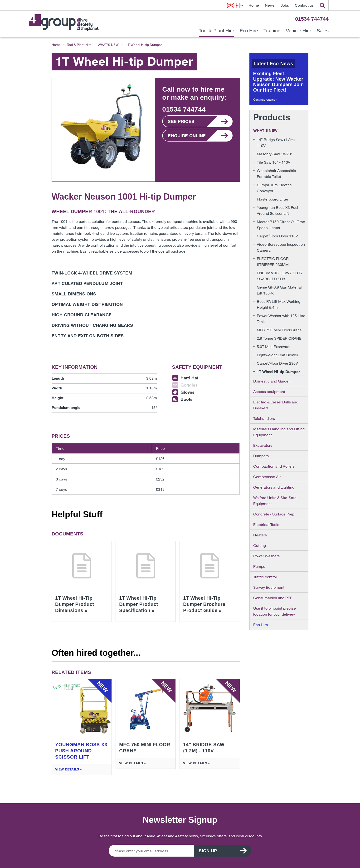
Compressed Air (267, 477)
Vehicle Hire (299, 31)
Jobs (285, 5)
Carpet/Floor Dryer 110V (277, 236)
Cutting (260, 545)
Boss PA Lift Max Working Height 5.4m (279, 304)
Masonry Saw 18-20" (275, 154)
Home (254, 5)
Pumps (259, 566)
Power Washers (266, 556)
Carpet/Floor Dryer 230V (277, 363)
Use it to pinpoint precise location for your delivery (275, 611)
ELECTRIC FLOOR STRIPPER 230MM (273, 261)
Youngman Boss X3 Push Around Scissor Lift (278, 210)
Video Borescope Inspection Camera (281, 247)
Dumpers (261, 456)
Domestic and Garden (272, 381)
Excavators (263, 445)
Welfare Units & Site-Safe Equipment (275, 500)
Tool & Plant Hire (216, 31)
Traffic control (265, 577)
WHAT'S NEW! (109, 45)
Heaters (260, 535)
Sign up (208, 851)
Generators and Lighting (274, 487)
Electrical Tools (266, 524)
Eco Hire (249, 31)
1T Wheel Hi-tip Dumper (278, 371)
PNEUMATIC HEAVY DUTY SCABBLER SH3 (280, 276)
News (270, 5)
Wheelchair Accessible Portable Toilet (276, 173)
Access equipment (269, 391)
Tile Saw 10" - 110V (274, 162)
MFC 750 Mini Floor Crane (279, 330)
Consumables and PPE (273, 598)
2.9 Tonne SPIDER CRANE (279, 338)
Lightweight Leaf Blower (277, 355)
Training (272, 31)
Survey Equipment (269, 587)
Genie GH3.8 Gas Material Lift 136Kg (279, 290)
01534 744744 (312, 19)
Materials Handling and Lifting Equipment (279, 432)
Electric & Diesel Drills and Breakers (276, 405)
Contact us (304, 5)
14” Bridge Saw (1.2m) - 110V (277, 142)
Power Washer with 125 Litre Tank (281, 319)
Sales (323, 31)
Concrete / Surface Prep (274, 514)
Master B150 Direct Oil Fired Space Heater (281, 225)
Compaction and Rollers (274, 466)
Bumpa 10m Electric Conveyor (274, 188)
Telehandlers (264, 418)
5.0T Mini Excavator (274, 346)
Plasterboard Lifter (272, 199)
